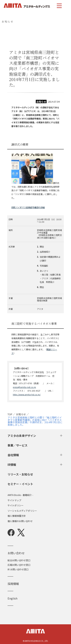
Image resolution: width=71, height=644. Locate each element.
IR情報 (12, 465)
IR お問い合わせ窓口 (18, 569)
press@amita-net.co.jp (24, 387)
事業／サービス (18, 445)
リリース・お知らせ (20, 474)
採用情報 (13, 584)
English (12, 598)
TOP (10, 414)
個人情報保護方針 (17, 516)
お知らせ (21, 414)
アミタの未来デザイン (22, 436)
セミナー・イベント (20, 484)
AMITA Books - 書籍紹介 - (20, 495)
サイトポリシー (16, 505)
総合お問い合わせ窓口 (19, 560)
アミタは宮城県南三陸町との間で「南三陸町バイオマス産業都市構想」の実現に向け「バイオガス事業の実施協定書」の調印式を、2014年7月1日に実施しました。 (35, 421)
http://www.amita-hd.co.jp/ (27, 394)
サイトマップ (14, 500)
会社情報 (13, 455)
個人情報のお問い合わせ (20, 521)
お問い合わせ (16, 553)
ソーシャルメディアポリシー (22, 511)
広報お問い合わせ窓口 (19, 565)
